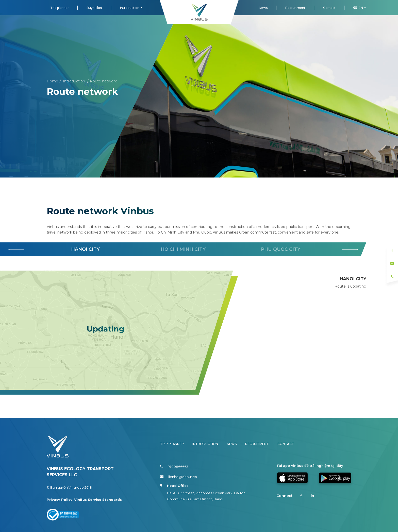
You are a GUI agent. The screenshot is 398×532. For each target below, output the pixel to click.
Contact (329, 8)
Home (52, 81)
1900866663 (174, 467)
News (263, 8)
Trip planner (60, 8)
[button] (350, 250)
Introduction (130, 8)
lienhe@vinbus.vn (179, 477)
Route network (103, 81)
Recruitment (295, 8)
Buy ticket (94, 8)
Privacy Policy (60, 500)
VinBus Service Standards (98, 500)
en (360, 8)
